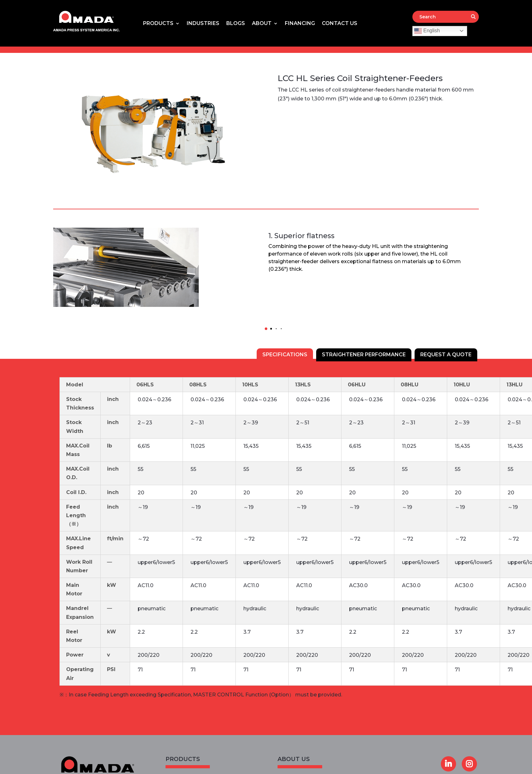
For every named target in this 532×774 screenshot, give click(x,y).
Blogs (236, 24)
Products (158, 24)
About (262, 24)
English (427, 31)
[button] (266, 329)
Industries (203, 24)
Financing (300, 24)
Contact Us (340, 24)
